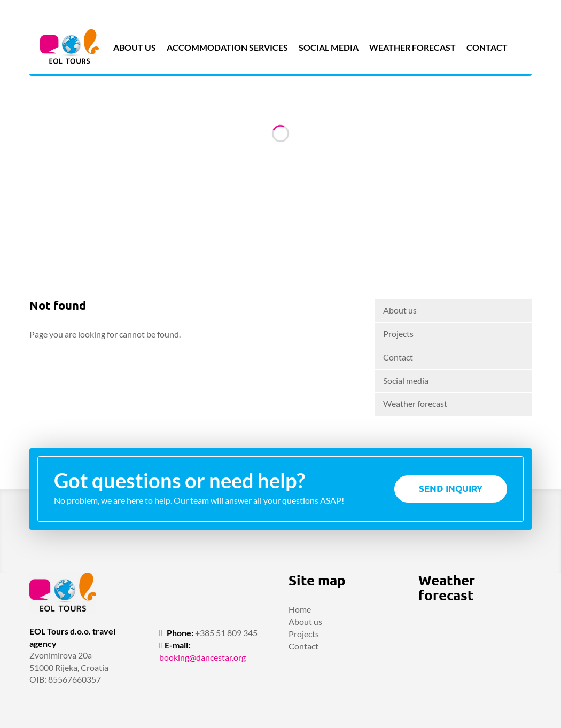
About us (135, 47)
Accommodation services (227, 47)
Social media (329, 47)
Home (300, 609)
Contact (487, 47)
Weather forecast (412, 47)
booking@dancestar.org (202, 657)
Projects (398, 334)
